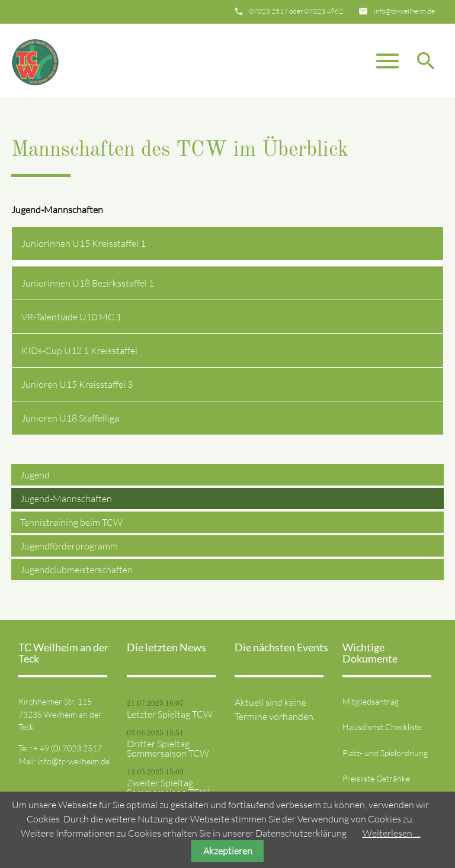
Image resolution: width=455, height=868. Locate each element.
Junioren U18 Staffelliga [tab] (70, 418)
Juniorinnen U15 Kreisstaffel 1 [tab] (84, 243)
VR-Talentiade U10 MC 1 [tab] (71, 317)
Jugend (35, 475)
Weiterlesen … (392, 833)
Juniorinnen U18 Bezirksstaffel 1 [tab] (88, 283)
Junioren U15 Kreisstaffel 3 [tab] (77, 384)
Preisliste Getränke (376, 778)
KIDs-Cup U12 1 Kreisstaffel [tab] (79, 351)
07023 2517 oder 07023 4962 (296, 11)
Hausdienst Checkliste (382, 727)
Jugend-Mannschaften (66, 499)
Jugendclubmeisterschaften (76, 570)
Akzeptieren (228, 851)
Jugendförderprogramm (69, 546)
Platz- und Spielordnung (385, 753)
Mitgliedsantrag (371, 701)
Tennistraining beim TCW (71, 522)
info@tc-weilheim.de (404, 11)
